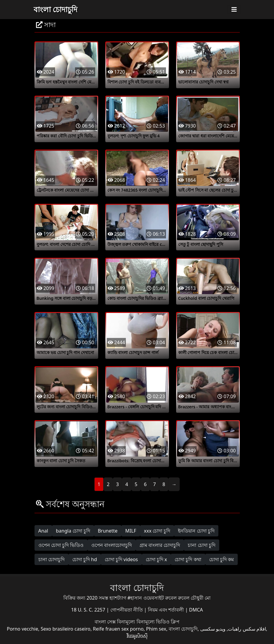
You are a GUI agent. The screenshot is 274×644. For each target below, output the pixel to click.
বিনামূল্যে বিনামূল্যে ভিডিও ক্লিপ (148, 622)
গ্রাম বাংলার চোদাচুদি (160, 545)
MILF (131, 531)
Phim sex (156, 629)
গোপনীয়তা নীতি (127, 610)
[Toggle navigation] (234, 10)
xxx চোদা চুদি (157, 531)
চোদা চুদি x (156, 559)
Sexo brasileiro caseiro (66, 629)
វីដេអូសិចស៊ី (137, 636)
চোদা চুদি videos (121, 559)
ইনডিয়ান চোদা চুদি (196, 531)
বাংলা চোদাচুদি (56, 9)
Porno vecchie (22, 629)
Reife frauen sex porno (118, 629)
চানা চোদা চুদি (201, 545)
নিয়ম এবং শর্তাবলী (166, 610)
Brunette (108, 531)
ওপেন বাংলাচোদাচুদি (112, 545)
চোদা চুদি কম (221, 559)
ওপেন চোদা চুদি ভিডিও (61, 545)
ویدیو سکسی (213, 629)
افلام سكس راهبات (247, 629)
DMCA (196, 610)
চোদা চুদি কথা (188, 559)
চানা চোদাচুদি (51, 559)
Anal (43, 531)
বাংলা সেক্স (106, 622)
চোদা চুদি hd (85, 559)
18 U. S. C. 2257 (89, 610)
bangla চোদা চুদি (73, 531)
